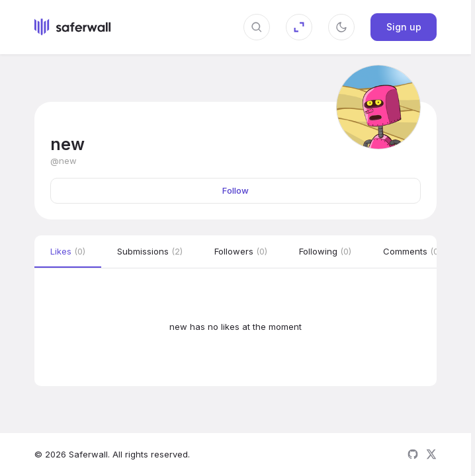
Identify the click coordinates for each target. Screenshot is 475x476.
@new (64, 161)
